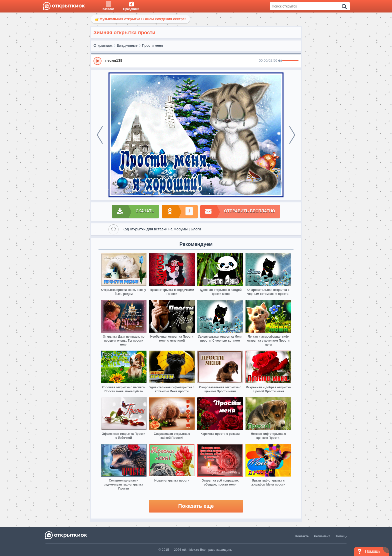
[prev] (100, 135)
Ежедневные (127, 45)
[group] (196, 61)
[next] (292, 135)
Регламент (322, 536)
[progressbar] (290, 61)
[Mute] (280, 61)
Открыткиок (103, 45)
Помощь (341, 536)
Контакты (302, 536)
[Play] (97, 61)
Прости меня (152, 45)
